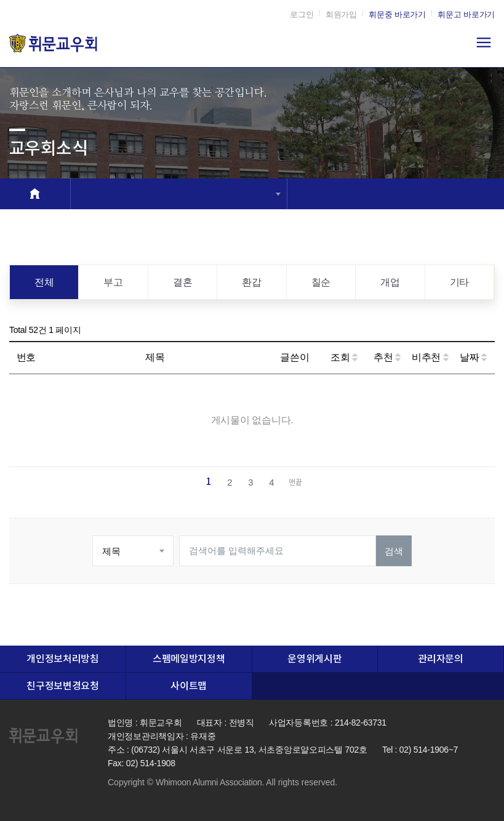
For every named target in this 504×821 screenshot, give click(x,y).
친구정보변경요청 (62, 686)
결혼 (182, 282)
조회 (344, 357)
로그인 (302, 14)
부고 (113, 282)
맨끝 (295, 483)
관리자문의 (440, 659)
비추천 (430, 357)
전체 (44, 282)
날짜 (473, 357)
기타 (459, 282)
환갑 (251, 282)
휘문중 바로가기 (397, 14)
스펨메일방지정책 (189, 659)
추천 (387, 357)
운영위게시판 (314, 659)
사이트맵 (189, 686)
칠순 (321, 282)
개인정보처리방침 (62, 659)
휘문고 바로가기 (466, 14)
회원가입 (341, 14)
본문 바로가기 (0, 0)
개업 (390, 282)
